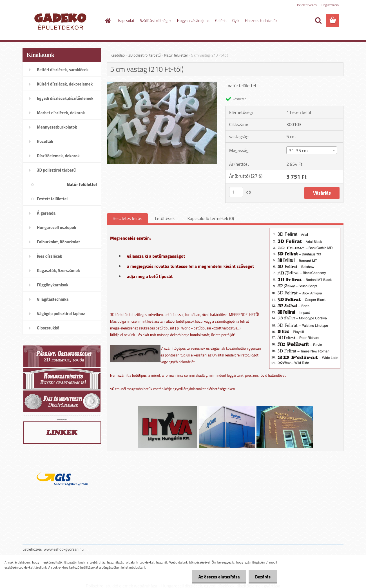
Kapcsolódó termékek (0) (211, 218)
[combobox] (312, 150)
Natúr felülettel (176, 55)
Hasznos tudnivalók (261, 20)
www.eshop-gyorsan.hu (64, 549)
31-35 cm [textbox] (298, 151)
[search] (318, 21)
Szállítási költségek (156, 20)
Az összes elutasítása (217, 577)
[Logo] (61, 21)
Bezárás (262, 577)
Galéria (221, 20)
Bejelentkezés (307, 5)
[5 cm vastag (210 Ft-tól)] (162, 84)
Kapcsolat (126, 20)
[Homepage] (108, 21)
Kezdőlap (118, 55)
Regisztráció (330, 5)
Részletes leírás (127, 218)
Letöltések (165, 218)
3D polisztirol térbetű (145, 55)
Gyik (236, 20)
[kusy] (236, 192)
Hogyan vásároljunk (193, 20)
